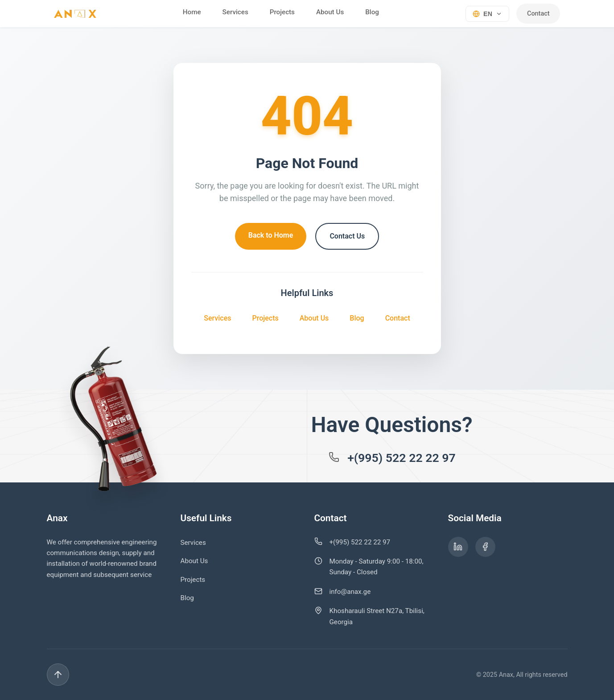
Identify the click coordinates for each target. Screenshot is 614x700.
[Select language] (487, 14)
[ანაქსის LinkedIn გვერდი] (458, 547)
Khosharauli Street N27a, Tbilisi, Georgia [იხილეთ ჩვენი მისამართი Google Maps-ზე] (377, 616)
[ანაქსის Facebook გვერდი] (485, 547)
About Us (329, 12)
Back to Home (271, 235)
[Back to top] (556, 675)
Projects (281, 12)
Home (191, 12)
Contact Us (347, 236)
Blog (372, 12)
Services (235, 12)
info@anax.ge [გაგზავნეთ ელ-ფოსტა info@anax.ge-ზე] (350, 592)
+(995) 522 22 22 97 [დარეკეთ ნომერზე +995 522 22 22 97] (402, 458)
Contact (538, 14)
